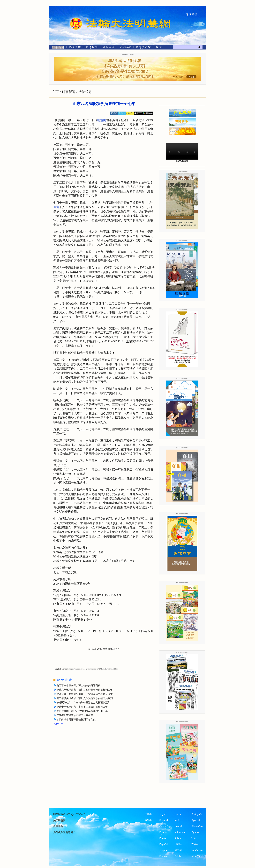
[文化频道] (125, 48)
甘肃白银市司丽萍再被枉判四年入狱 (76, 720)
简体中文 (149, 820)
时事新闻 (69, 92)
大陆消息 (85, 92)
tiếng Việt (196, 856)
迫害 (56, 207)
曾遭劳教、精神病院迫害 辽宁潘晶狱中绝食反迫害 (85, 694)
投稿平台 (58, 826)
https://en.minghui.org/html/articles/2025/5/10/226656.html (94, 669)
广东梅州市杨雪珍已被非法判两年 (75, 715)
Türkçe (195, 844)
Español (164, 844)
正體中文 (149, 814)
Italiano (178, 838)
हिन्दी (177, 820)
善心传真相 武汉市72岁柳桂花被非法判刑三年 (82, 711)
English (163, 838)
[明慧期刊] (92, 48)
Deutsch (164, 832)
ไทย (194, 838)
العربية (163, 814)
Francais (164, 856)
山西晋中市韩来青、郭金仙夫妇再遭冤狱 (78, 685)
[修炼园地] (108, 48)
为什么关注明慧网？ (64, 832)
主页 (55, 92)
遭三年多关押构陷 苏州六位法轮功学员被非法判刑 (85, 698)
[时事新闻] (57, 48)
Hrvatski (179, 826)
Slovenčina (197, 826)
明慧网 (102, 120)
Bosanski (164, 820)
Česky (163, 826)
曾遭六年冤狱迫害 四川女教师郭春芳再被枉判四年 (85, 690)
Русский (196, 820)
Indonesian (180, 832)
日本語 (178, 844)
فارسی (163, 850)
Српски (195, 832)
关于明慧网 (59, 820)
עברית (178, 814)
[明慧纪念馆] (143, 48)
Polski (178, 856)
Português (197, 814)
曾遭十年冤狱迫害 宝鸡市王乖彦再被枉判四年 (82, 707)
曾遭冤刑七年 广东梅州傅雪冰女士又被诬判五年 (83, 703)
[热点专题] (75, 48)
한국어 (178, 850)
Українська (197, 850)
